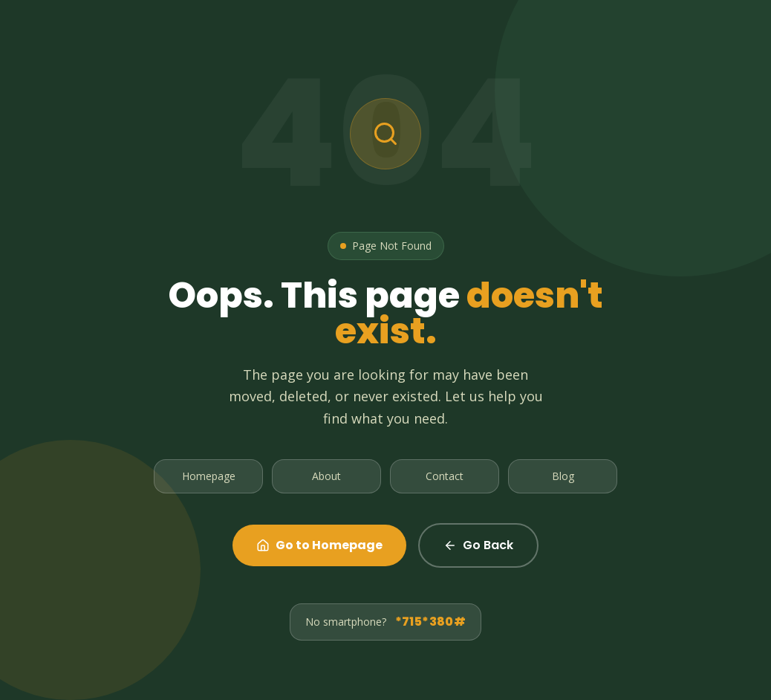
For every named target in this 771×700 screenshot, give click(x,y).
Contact (445, 476)
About (326, 476)
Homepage (209, 476)
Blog (563, 476)
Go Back (478, 545)
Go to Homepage (319, 545)
